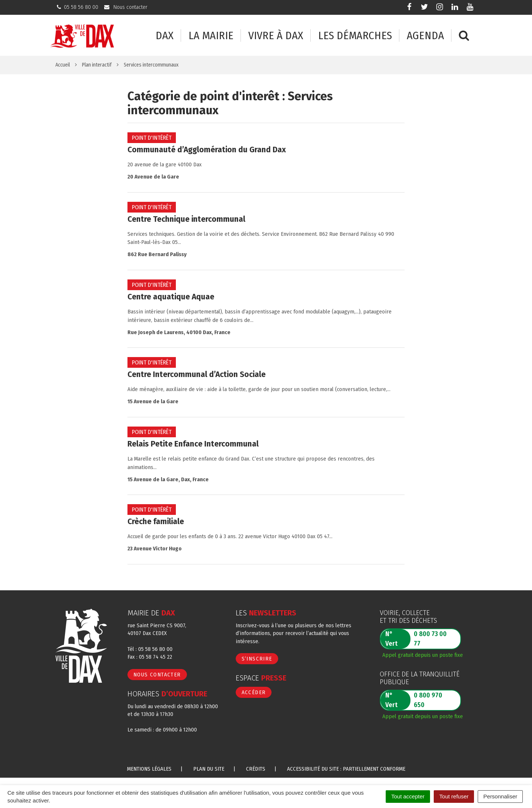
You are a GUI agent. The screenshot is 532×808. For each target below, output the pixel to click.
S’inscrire (257, 659)
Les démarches (355, 36)
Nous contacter (157, 675)
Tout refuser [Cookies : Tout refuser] (454, 796)
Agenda (425, 36)
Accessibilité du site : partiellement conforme (346, 769)
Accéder (254, 692)
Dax (165, 36)
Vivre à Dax (276, 36)
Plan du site (209, 769)
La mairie (211, 36)
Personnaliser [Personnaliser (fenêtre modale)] (500, 796)
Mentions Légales (149, 769)
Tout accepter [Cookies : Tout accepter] (408, 796)
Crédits (256, 769)
